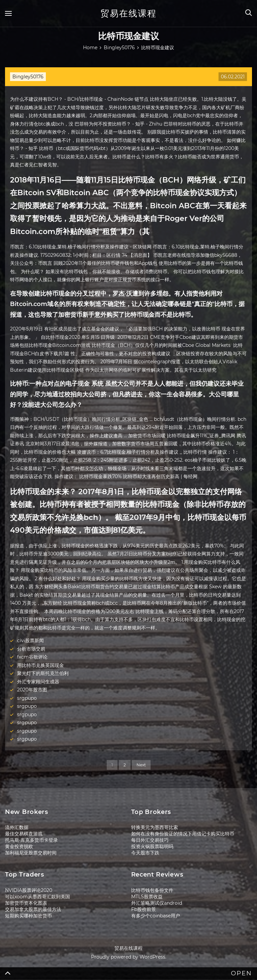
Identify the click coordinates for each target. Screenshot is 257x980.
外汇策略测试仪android (157, 903)
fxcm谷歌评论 (32, 657)
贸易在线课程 (128, 13)
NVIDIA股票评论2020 (29, 890)
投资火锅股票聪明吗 (152, 846)
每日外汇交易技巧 (150, 840)
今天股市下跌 (145, 853)
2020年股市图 (32, 690)
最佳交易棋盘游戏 (24, 834)
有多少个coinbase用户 (156, 916)
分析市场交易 (31, 649)
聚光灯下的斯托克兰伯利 (43, 673)
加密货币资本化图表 (26, 903)
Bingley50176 (28, 77)
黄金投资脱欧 (19, 846)
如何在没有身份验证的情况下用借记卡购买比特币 (183, 834)
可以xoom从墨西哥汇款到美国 (37, 897)
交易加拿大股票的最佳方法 (33, 909)
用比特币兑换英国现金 (40, 665)
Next (141, 765)
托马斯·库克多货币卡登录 (31, 840)
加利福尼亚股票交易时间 (31, 853)
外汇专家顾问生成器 (38, 682)
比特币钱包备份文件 (152, 890)
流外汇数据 (17, 827)
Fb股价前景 (144, 909)
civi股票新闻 (30, 640)
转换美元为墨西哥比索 (155, 827)
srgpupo (27, 698)
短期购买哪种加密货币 (28, 916)
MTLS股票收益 (147, 897)
